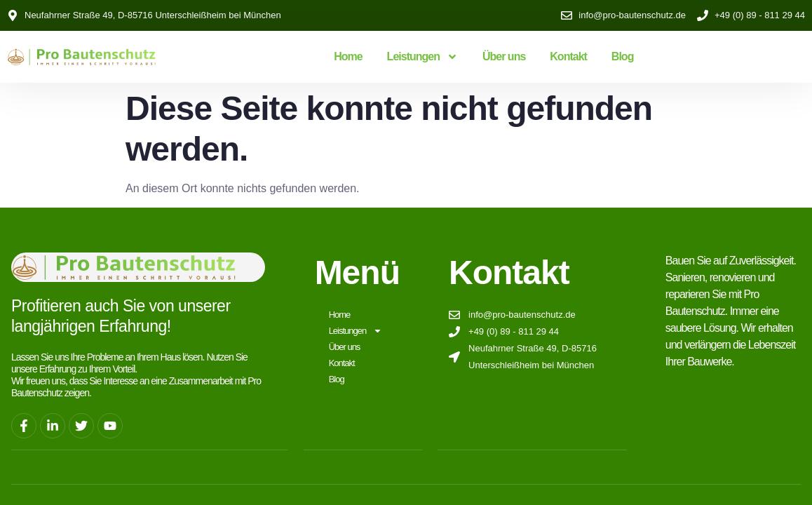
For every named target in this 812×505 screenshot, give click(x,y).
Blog (623, 56)
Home (348, 56)
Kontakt (568, 56)
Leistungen (422, 57)
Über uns (504, 56)
